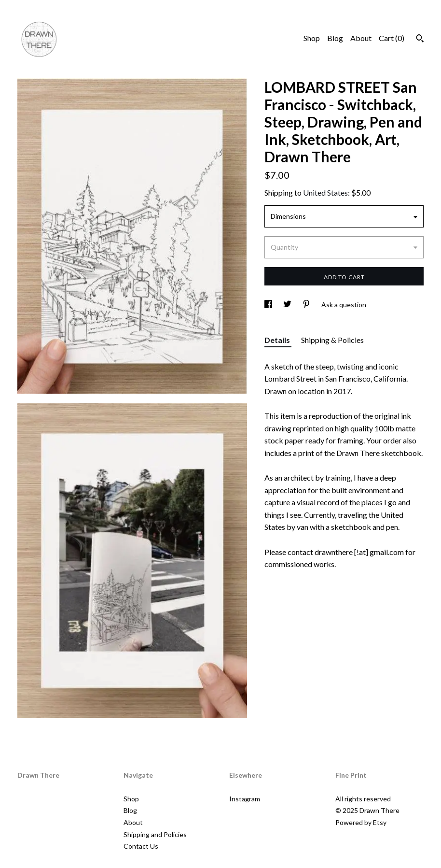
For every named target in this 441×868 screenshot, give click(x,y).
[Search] (420, 40)
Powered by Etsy (361, 822)
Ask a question (344, 305)
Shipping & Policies (332, 340)
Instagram (245, 799)
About (361, 38)
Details (278, 340)
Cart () (392, 38)
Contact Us (141, 846)
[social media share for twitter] (288, 305)
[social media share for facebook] (269, 305)
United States (325, 192)
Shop (312, 38)
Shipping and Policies (155, 834)
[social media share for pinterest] (307, 305)
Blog (335, 38)
